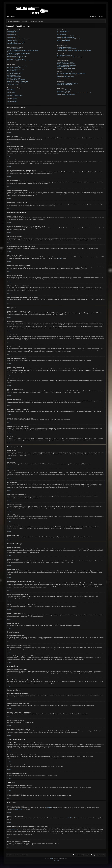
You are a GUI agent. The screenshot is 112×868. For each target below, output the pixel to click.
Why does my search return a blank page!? (67, 66)
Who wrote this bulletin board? (64, 90)
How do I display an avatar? (14, 58)
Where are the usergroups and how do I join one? (68, 36)
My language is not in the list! (14, 55)
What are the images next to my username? (17, 57)
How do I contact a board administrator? (66, 95)
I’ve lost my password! (12, 41)
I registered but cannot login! (14, 36)
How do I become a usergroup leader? (66, 38)
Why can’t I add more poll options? (15, 73)
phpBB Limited (48, 808)
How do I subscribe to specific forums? (66, 77)
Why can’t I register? (12, 35)
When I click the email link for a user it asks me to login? (20, 61)
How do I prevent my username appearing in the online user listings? (23, 51)
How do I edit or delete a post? (14, 68)
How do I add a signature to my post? (16, 70)
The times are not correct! (13, 52)
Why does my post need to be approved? (17, 83)
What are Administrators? (63, 32)
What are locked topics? (13, 100)
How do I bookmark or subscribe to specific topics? (69, 75)
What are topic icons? (12, 102)
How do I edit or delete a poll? (14, 74)
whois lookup (13, 830)
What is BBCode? (11, 90)
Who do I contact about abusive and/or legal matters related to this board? (74, 93)
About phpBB (18, 810)
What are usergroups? (62, 35)
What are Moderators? (62, 33)
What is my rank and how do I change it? (16, 60)
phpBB (60, 259)
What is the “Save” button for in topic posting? (18, 82)
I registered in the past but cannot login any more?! (19, 39)
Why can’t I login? (11, 38)
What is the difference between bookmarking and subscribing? (71, 74)
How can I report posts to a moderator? (16, 80)
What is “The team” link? (62, 43)
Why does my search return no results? (66, 64)
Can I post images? (11, 94)
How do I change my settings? (14, 49)
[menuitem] (101, 17)
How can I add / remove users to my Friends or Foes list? (70, 57)
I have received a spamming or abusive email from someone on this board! (74, 51)
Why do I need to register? (13, 32)
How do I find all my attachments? (65, 85)
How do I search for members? (64, 67)
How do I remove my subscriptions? (65, 78)
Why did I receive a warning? (14, 79)
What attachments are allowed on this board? (67, 84)
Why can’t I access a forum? (13, 76)
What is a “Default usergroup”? (64, 41)
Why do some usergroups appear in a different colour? (69, 39)
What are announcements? (13, 98)
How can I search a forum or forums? (65, 63)
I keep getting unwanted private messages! (67, 49)
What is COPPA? (11, 33)
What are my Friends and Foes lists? (65, 56)
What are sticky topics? (12, 99)
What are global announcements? (15, 96)
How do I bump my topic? (13, 85)
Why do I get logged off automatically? (16, 43)
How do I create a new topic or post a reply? (17, 67)
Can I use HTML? (11, 91)
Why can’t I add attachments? (14, 77)
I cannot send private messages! (64, 48)
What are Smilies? (11, 93)
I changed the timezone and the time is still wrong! (19, 54)
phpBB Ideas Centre (72, 818)
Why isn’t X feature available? (64, 92)
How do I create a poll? (12, 71)
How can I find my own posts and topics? (66, 69)
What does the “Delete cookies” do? (15, 44)
